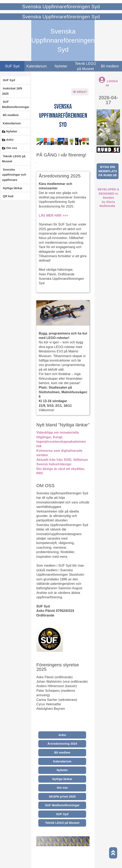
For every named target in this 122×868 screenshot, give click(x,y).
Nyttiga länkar (62, 779)
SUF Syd (12, 66)
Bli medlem (62, 753)
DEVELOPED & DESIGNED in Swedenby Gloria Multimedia (108, 198)
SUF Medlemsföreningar (62, 805)
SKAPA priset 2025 (62, 797)
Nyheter (61, 66)
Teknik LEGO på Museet (86, 66)
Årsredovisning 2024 (62, 744)
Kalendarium (37, 66)
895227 (80, 92)
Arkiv (62, 735)
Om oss (62, 788)
